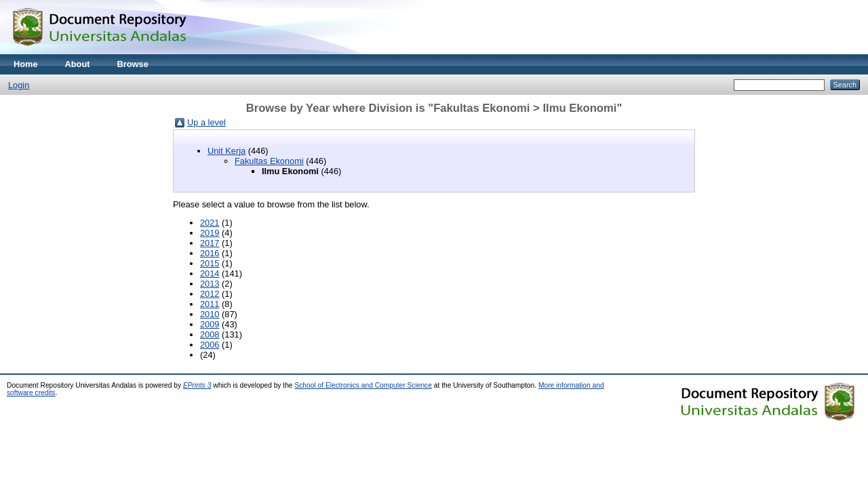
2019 (210, 233)
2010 (210, 314)
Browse (133, 64)
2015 (210, 263)
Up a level (206, 122)
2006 (210, 345)
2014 (210, 273)
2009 (210, 324)
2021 (210, 223)
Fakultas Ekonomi (269, 161)
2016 (210, 253)
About (78, 64)
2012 (210, 294)
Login (19, 85)
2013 (210, 284)
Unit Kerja (226, 151)
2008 (210, 334)
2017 (210, 243)
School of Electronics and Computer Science (363, 385)
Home (26, 64)
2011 (210, 304)
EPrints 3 (197, 385)
